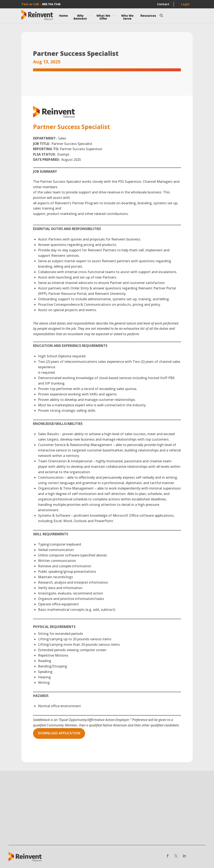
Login (185, 4)
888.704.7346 (51, 4)
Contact (163, 4)
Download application (59, 733)
